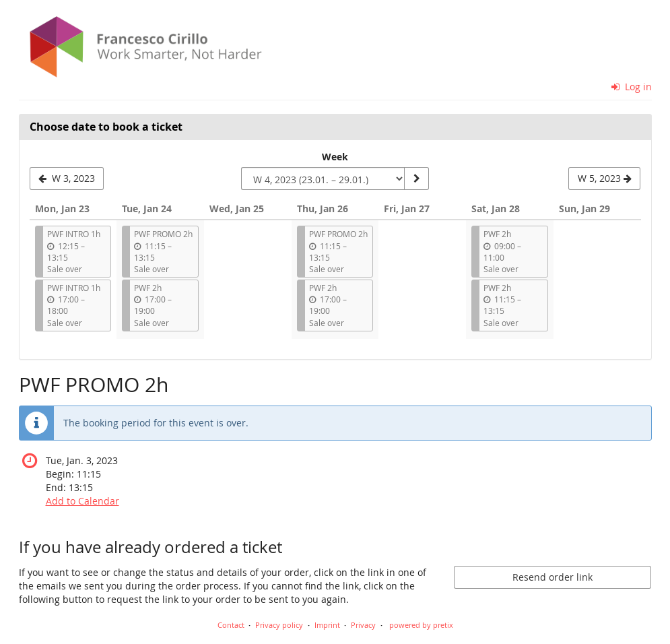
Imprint (327, 625)
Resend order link (552, 577)
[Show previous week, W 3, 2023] (67, 179)
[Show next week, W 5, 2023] (604, 179)
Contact (231, 625)
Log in (632, 87)
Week (335, 157)
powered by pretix (421, 625)
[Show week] (416, 179)
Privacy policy (279, 625)
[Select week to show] (323, 179)
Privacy (363, 625)
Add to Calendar (82, 501)
